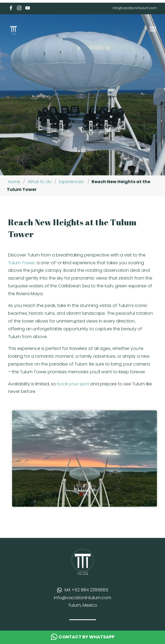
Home (14, 182)
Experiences (71, 182)
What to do (40, 182)
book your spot (73, 384)
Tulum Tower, (22, 263)
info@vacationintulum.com (135, 8)
